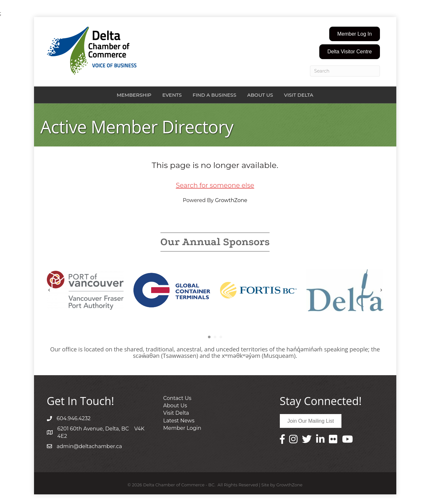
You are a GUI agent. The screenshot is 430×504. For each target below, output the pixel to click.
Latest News (179, 421)
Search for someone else (215, 185)
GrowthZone (231, 200)
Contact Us (177, 398)
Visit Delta (299, 95)
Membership (134, 95)
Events (172, 95)
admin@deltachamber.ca (90, 446)
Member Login (182, 428)
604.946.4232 (74, 418)
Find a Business (214, 95)
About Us (260, 95)
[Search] (345, 71)
